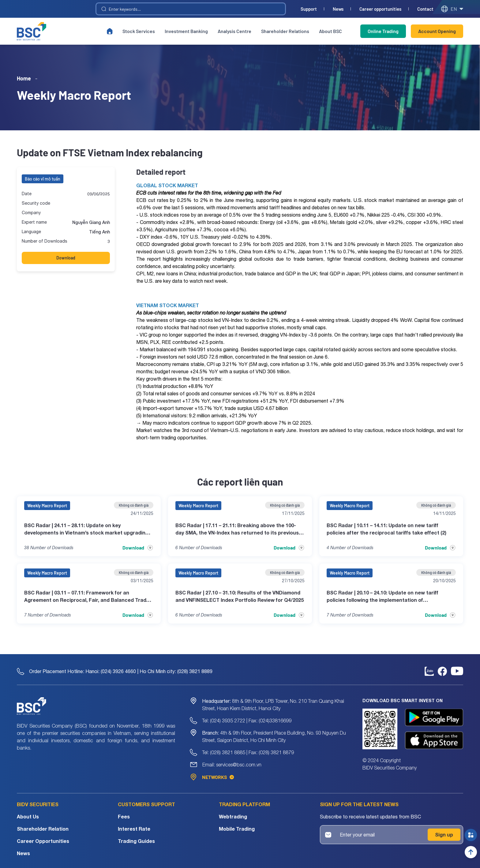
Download (66, 258)
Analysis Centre (234, 31)
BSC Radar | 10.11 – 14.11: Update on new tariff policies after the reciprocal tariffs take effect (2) (386, 529)
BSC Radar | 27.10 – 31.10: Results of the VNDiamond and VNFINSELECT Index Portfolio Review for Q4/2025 (240, 596)
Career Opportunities (43, 841)
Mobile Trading (237, 829)
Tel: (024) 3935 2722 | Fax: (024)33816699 (247, 721)
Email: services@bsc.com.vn (232, 765)
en (452, 9)
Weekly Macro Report (47, 506)
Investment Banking (186, 31)
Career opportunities (380, 9)
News (338, 9)
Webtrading (233, 816)
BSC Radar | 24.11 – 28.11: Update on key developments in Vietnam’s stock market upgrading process (86, 529)
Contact (425, 9)
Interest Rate (134, 829)
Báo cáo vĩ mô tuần (43, 179)
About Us (28, 816)
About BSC (330, 31)
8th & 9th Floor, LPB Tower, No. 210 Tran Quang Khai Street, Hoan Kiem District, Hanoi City (273, 705)
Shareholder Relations (285, 31)
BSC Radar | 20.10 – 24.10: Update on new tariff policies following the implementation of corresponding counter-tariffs (382, 597)
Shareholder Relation (43, 829)
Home (24, 78)
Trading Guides (136, 841)
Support (309, 9)
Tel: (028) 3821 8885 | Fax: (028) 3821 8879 (248, 752)
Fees (124, 816)
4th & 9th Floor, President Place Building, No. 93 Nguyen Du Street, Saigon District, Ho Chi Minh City (274, 736)
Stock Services (139, 31)
